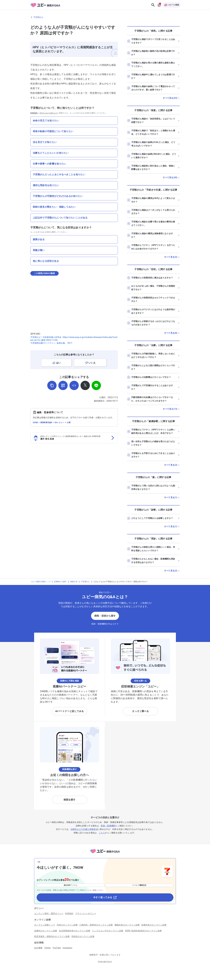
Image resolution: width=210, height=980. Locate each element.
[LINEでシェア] (96, 385)
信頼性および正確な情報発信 (84, 829)
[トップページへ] (105, 854)
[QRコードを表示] (63, 385)
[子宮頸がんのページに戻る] (105, 17)
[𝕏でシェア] (85, 385)
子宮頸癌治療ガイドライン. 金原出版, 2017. (52, 343)
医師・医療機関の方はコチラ (105, 624)
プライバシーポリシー (48, 113)
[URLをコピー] (52, 385)
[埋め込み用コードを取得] (74, 385)
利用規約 (34, 113)
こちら (102, 833)
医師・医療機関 (108, 826)
